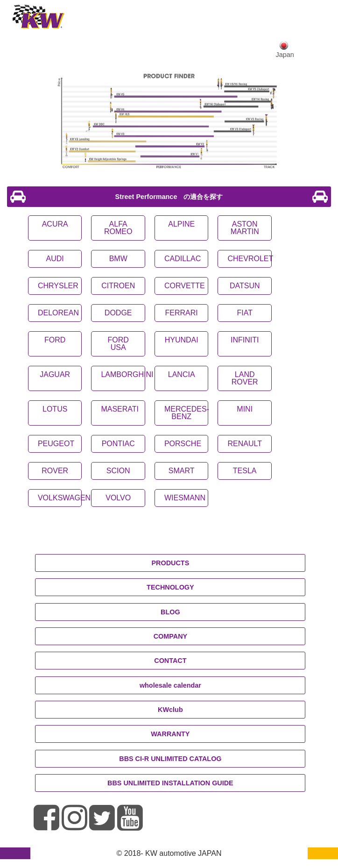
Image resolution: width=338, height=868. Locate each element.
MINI (245, 409)
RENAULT (245, 444)
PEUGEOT (56, 444)
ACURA (55, 224)
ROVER (55, 471)
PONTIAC (118, 444)
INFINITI (245, 340)
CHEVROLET (250, 259)
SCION (118, 471)
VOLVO (118, 498)
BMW (118, 259)
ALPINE (181, 224)
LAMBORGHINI (127, 374)
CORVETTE (185, 286)
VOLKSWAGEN (64, 498)
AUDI (55, 259)
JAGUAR (55, 374)
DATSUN (245, 286)
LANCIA (182, 374)
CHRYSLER (58, 286)
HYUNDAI (182, 340)
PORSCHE (183, 444)
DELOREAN (58, 313)
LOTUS (55, 409)
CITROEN (118, 286)
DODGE (118, 313)
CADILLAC (183, 259)
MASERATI (120, 409)
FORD (55, 340)
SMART (182, 471)
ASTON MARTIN (245, 228)
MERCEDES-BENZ (187, 413)
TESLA (245, 471)
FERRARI (182, 313)
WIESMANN (185, 498)
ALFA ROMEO (118, 228)
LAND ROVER (245, 378)
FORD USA (118, 344)
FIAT (244, 313)
